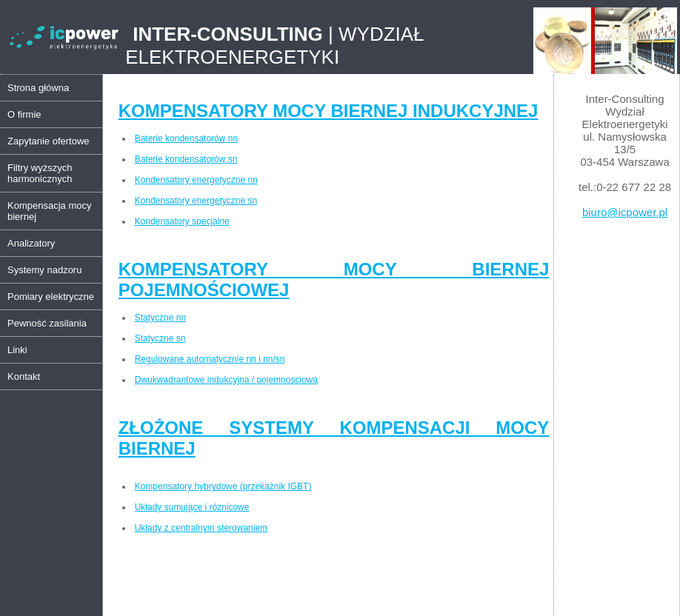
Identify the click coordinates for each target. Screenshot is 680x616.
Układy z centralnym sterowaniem (201, 528)
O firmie (24, 114)
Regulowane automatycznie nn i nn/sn (210, 359)
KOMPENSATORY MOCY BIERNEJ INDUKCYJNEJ (329, 111)
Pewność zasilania (47, 323)
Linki (17, 350)
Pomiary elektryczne (51, 297)
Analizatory (31, 243)
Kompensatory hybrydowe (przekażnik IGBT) (223, 486)
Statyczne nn (160, 318)
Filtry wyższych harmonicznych (40, 173)
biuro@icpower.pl (625, 212)
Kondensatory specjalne (182, 221)
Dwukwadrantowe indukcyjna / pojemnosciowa (226, 380)
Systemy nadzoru (44, 270)
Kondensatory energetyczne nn (196, 180)
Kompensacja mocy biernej (49, 211)
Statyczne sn (160, 338)
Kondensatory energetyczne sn (196, 201)
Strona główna (38, 88)
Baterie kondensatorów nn (186, 138)
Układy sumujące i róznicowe (192, 507)
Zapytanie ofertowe (49, 141)
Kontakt (24, 376)
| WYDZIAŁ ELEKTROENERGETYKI (274, 46)
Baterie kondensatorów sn (186, 159)
